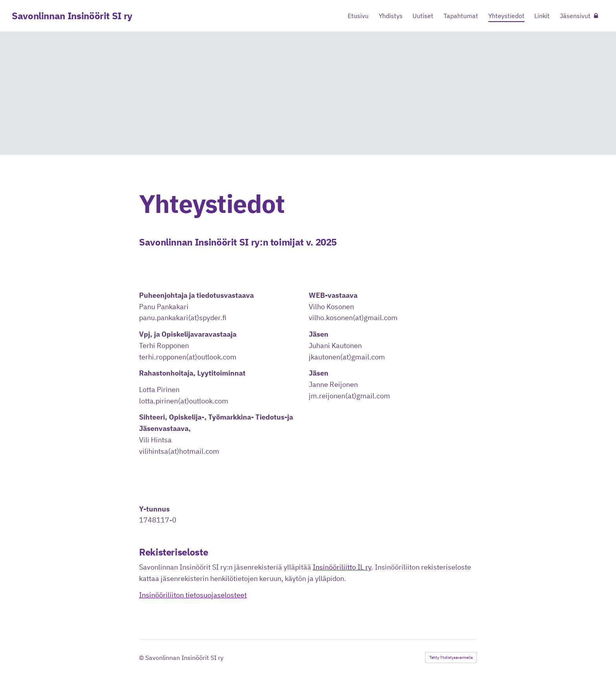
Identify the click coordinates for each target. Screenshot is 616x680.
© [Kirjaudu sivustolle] (142, 658)
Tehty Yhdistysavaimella (451, 657)
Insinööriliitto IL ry (342, 567)
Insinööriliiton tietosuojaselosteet (193, 595)
